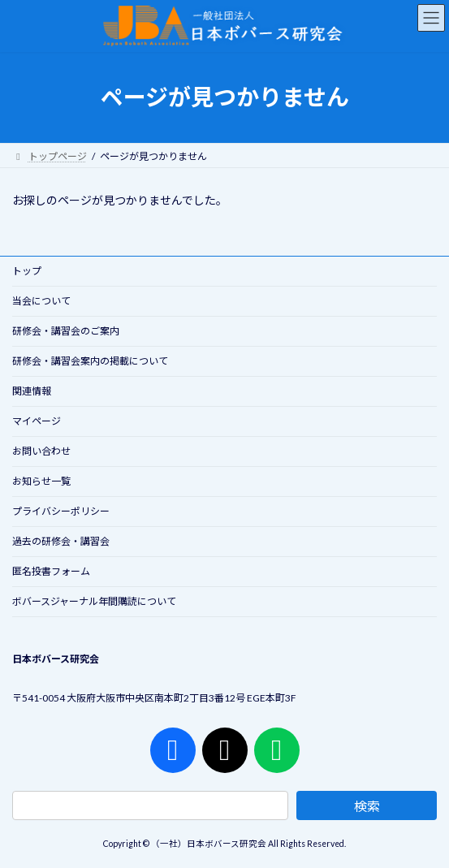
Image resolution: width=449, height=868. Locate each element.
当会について (41, 301)
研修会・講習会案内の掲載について (90, 361)
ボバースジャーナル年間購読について (94, 601)
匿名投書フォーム (51, 571)
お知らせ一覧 (41, 481)
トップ (27, 271)
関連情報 (32, 391)
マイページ (37, 421)
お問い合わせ (41, 451)
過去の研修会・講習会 (61, 541)
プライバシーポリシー (61, 511)
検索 (367, 806)
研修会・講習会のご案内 (66, 331)
